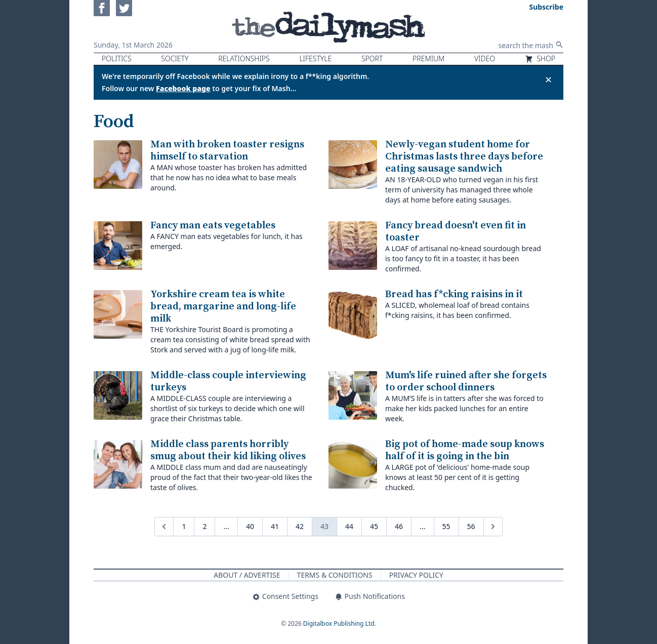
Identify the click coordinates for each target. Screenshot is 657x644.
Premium (428, 58)
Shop (540, 58)
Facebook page (183, 88)
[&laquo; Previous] (164, 527)
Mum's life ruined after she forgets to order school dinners (466, 381)
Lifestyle (315, 58)
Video (485, 58)
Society (175, 58)
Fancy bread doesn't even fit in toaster (456, 232)
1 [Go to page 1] (184, 526)
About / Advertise (247, 575)
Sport (372, 58)
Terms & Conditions (335, 575)
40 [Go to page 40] (250, 526)
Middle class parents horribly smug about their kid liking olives (228, 450)
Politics (117, 58)
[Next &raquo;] (493, 527)
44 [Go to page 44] (349, 526)
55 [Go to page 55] (446, 526)
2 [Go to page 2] (204, 526)
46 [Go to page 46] (399, 526)
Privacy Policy (416, 575)
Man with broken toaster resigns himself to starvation (227, 151)
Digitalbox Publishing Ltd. (340, 623)
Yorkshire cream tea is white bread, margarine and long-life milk (223, 307)
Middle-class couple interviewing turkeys (228, 381)
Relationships (244, 58)
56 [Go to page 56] (471, 526)
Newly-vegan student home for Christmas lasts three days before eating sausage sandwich (464, 157)
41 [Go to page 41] (275, 526)
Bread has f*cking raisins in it (454, 294)
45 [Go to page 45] (374, 526)
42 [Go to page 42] (300, 526)
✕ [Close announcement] (548, 79)
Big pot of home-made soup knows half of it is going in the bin (465, 450)
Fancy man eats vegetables (213, 226)
